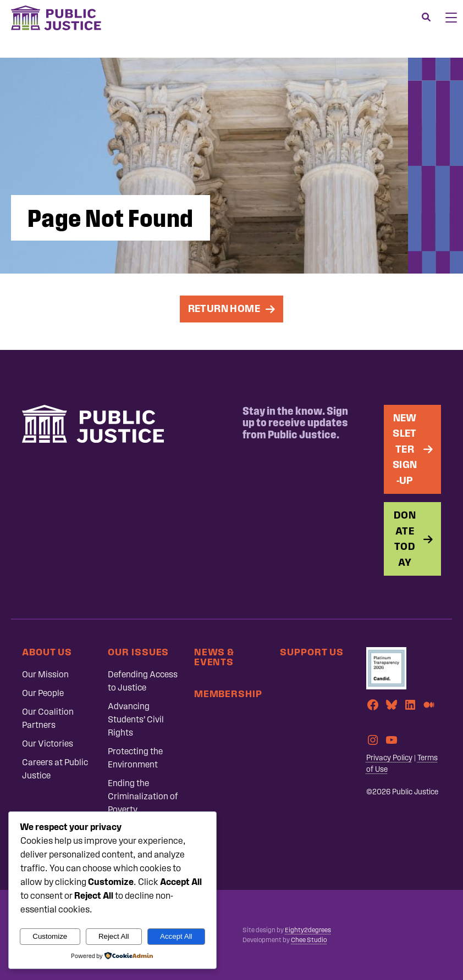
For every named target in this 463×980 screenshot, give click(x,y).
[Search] (426, 18)
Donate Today (405, 539)
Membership (228, 694)
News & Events (214, 657)
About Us (47, 652)
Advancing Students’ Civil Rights (136, 719)
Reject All (114, 936)
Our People (43, 693)
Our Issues (138, 652)
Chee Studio (309, 940)
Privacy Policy (389, 758)
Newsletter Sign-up (405, 449)
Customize (50, 936)
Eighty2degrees (308, 930)
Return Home (224, 308)
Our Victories (48, 744)
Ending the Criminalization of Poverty (143, 796)
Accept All (176, 936)
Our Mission (45, 674)
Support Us (312, 652)
